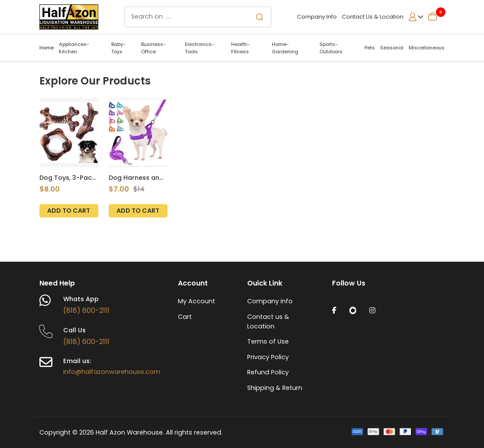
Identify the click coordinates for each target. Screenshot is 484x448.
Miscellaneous (427, 48)
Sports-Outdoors (331, 48)
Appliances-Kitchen (74, 48)
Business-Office (153, 48)
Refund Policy (268, 372)
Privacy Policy (268, 357)
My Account (197, 301)
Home (47, 48)
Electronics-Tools (200, 48)
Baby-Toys (118, 48)
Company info (270, 301)
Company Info (318, 17)
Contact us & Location (268, 321)
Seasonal (392, 48)
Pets (370, 48)
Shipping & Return (275, 388)
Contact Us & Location (373, 17)
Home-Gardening (285, 48)
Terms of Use (268, 341)
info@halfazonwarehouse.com (112, 372)
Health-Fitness (240, 48)
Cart (185, 317)
